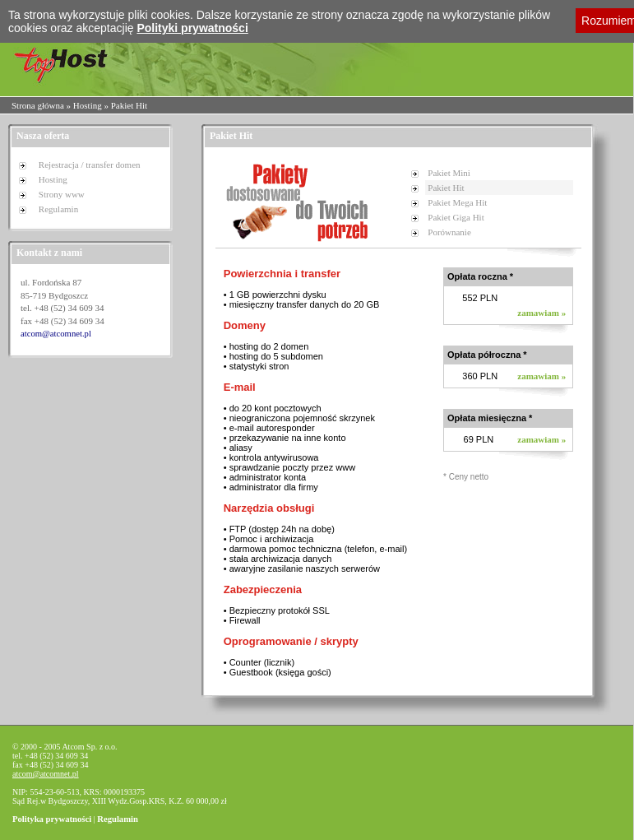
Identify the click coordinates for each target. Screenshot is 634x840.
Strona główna (38, 105)
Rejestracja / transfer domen (90, 165)
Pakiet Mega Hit (457, 202)
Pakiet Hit (446, 188)
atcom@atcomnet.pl (56, 334)
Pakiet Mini (449, 173)
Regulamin (58, 209)
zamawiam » (541, 313)
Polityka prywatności (52, 819)
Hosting (88, 105)
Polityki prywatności (192, 28)
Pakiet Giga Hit (456, 217)
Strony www (62, 194)
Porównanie (449, 232)
